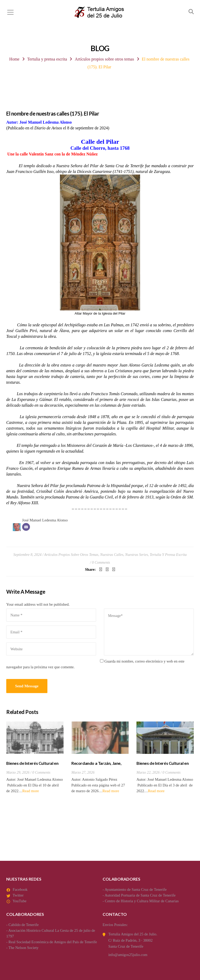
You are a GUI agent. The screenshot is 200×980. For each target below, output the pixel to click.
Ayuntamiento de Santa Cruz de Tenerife (136, 889)
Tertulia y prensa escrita (47, 59)
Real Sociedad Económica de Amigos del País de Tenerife (53, 942)
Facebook (20, 889)
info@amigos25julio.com (128, 955)
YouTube (19, 901)
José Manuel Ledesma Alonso (45, 520)
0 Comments (101, 563)
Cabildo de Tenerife (24, 925)
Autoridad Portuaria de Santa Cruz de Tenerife (140, 895)
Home (14, 59)
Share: (90, 569)
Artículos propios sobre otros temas (104, 59)
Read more (30, 791)
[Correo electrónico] (26, 527)
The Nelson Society (23, 948)
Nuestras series (137, 555)
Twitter (18, 895)
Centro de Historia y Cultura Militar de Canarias (142, 901)
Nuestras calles (112, 555)
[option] (35, 757)
